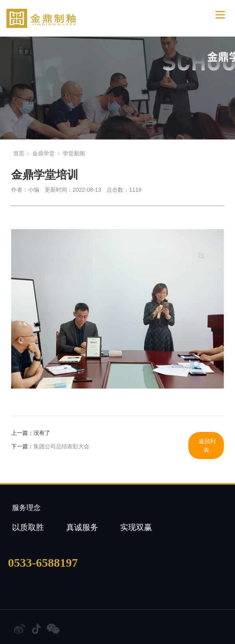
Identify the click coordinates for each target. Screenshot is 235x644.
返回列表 (207, 446)
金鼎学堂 (43, 153)
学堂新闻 (74, 153)
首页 (19, 153)
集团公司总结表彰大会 (61, 446)
